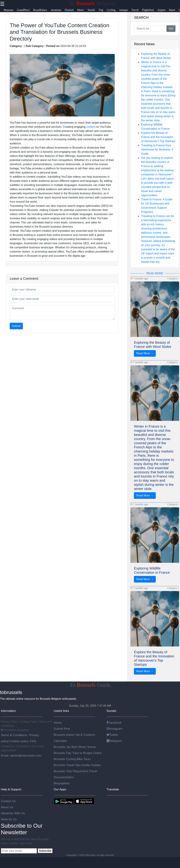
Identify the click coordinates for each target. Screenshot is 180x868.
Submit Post (62, 729)
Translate (113, 789)
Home (58, 723)
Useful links (61, 711)
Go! (171, 29)
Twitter (112, 735)
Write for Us (9, 819)
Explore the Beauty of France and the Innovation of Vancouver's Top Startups (158, 137)
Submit (16, 326)
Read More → (145, 353)
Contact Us (8, 801)
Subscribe (45, 851)
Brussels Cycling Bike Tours (72, 759)
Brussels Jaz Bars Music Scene (75, 747)
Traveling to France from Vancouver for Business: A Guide (157, 149)
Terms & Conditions (14, 735)
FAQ (33, 741)
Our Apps (60, 789)
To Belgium (92, 3)
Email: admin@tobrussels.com (21, 756)
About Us (7, 807)
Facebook (114, 723)
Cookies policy (19, 741)
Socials (111, 711)
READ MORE (155, 273)
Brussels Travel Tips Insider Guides (77, 765)
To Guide (90, 685)
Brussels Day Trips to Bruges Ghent (78, 753)
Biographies (62, 783)
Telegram (114, 741)
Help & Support (11, 789)
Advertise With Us (13, 813)
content (91, 127)
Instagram (115, 729)
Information (8, 711)
